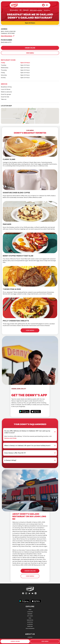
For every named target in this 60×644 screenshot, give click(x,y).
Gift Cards (30, 616)
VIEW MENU (30, 53)
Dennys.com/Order (10, 438)
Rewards (30, 614)
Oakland (26, 10)
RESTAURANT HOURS (8, 60)
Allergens (30, 624)
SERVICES (4, 84)
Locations (30, 612)
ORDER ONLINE (30, 48)
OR (20, 10)
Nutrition (30, 622)
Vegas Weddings (30, 628)
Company (30, 637)
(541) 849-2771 (6, 42)
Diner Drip (30, 626)
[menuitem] (43, 5)
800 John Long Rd (36, 10)
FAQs (30, 618)
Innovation (30, 620)
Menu (30, 610)
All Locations (14, 10)
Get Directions (7, 36)
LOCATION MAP (6, 106)
